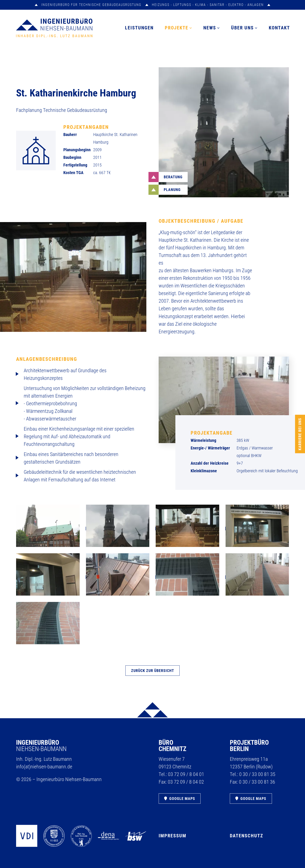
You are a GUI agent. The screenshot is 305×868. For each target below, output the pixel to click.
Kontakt (279, 28)
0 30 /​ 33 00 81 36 (257, 782)
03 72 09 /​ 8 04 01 (186, 774)
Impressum (173, 836)
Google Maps (182, 799)
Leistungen (139, 28)
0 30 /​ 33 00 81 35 (257, 774)
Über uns (242, 28)
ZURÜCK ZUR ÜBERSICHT (153, 671)
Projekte (177, 28)
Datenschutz (247, 836)
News (210, 28)
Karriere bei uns (300, 434)
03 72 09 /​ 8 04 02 (186, 782)
